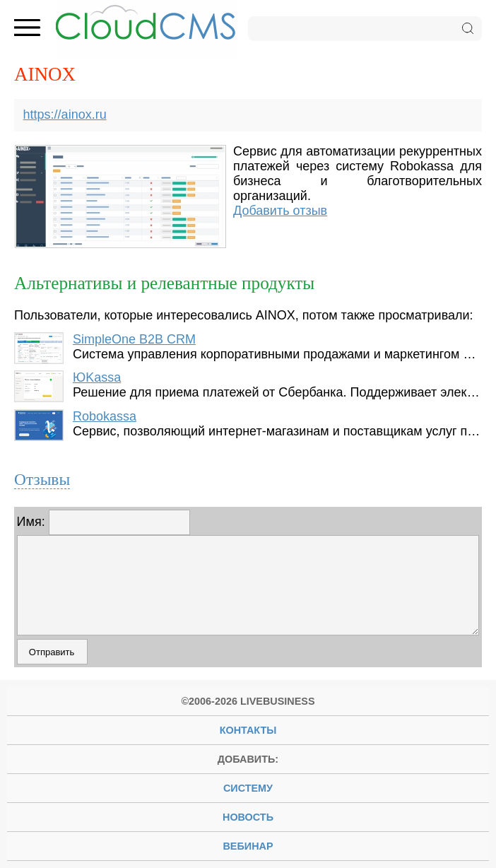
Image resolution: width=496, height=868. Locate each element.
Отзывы (42, 479)
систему (248, 788)
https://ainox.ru (65, 115)
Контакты (248, 730)
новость (248, 817)
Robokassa (105, 416)
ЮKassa (97, 377)
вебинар (248, 846)
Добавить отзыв (280, 211)
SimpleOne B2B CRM (134, 339)
